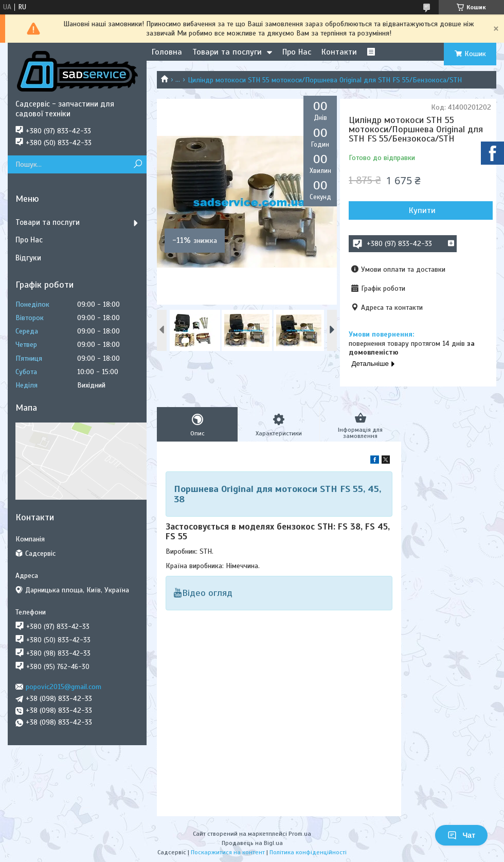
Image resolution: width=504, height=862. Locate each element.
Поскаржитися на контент (228, 852)
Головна (167, 52)
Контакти (339, 52)
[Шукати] (138, 164)
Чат (461, 835)
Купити (422, 210)
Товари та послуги (227, 52)
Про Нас (297, 52)
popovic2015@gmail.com (64, 687)
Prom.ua (300, 834)
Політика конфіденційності (308, 852)
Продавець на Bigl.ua (252, 843)
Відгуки (28, 258)
